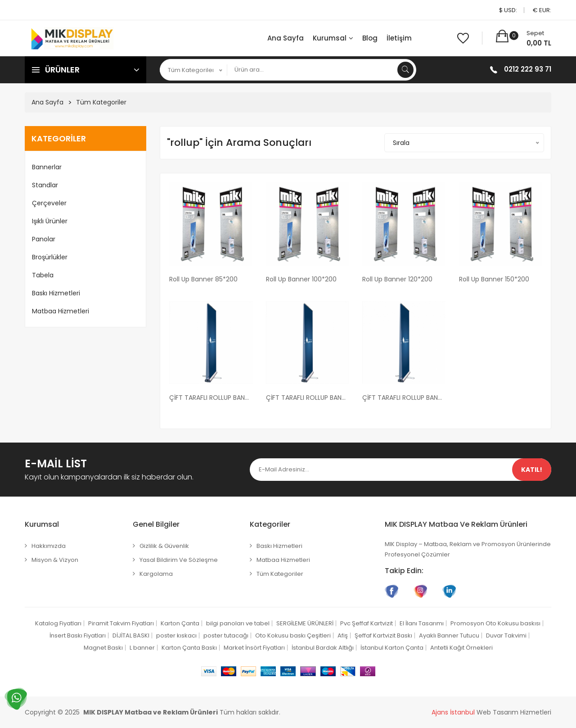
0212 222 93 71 (528, 69)
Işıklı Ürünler (50, 221)
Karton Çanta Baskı (189, 648)
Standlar (45, 185)
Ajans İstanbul (453, 712)
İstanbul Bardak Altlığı (323, 648)
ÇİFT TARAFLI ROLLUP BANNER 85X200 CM (211, 398)
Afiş (343, 635)
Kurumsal (333, 38)
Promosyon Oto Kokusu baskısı (495, 623)
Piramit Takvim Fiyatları (121, 623)
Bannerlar (47, 167)
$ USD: (508, 10)
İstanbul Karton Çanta (392, 648)
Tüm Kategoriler (101, 102)
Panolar (44, 239)
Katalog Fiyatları (58, 623)
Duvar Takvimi (506, 635)
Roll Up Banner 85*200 (203, 279)
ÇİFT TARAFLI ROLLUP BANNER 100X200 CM (308, 398)
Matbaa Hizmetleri (61, 311)
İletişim (399, 38)
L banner (142, 648)
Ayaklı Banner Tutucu (449, 635)
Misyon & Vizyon (55, 560)
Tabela (43, 275)
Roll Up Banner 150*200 (494, 279)
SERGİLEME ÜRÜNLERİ (305, 623)
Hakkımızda (49, 546)
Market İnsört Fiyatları (254, 648)
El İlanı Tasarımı (422, 623)
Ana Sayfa (286, 38)
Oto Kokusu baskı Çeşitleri (293, 635)
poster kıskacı (176, 635)
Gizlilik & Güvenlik (164, 546)
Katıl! (532, 470)
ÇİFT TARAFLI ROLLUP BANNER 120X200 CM (404, 398)
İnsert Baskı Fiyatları (78, 635)
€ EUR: (542, 10)
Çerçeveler (49, 203)
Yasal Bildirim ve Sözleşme (179, 560)
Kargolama (156, 574)
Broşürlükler (50, 257)
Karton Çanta (180, 623)
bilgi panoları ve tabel (238, 623)
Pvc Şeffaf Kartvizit (367, 623)
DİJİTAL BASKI (131, 635)
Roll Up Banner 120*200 (397, 279)
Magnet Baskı (103, 648)
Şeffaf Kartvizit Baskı (383, 635)
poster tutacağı (226, 635)
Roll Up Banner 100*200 (301, 279)
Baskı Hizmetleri (56, 293)
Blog (370, 38)
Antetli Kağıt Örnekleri (461, 648)
